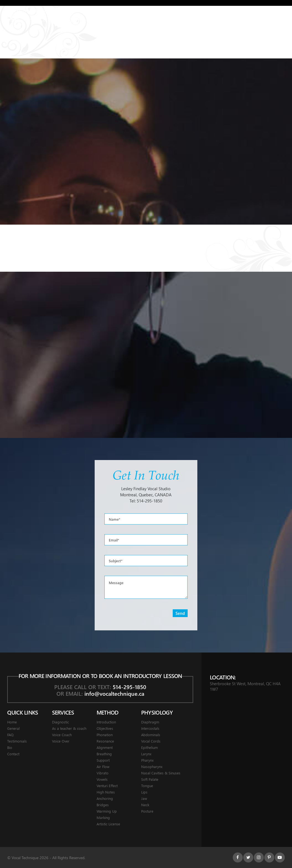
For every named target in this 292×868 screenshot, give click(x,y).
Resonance (105, 741)
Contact (235, 20)
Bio (10, 747)
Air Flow (103, 766)
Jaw (144, 798)
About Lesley (201, 20)
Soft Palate (150, 779)
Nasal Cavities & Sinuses (161, 773)
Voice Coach (62, 735)
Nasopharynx (152, 766)
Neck (145, 805)
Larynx (146, 754)
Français (275, 20)
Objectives (105, 728)
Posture (147, 811)
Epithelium (149, 747)
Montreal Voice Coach (60, 9)
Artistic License (108, 824)
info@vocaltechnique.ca (114, 693)
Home (13, 20)
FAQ (10, 735)
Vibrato (103, 773)
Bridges (103, 805)
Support (103, 760)
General (129, 20)
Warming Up (107, 811)
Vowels (102, 779)
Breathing (104, 754)
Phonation (105, 735)
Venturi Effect (107, 786)
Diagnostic (60, 722)
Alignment (105, 747)
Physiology (98, 20)
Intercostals (150, 728)
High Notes (106, 792)
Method (67, 20)
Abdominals (151, 735)
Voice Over (61, 741)
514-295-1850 (149, 501)
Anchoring (105, 798)
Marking (103, 817)
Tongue (147, 786)
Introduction (106, 722)
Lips (144, 792)
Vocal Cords (151, 741)
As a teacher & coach (69, 728)
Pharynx (147, 760)
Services (39, 20)
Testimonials (163, 20)
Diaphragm (150, 722)
